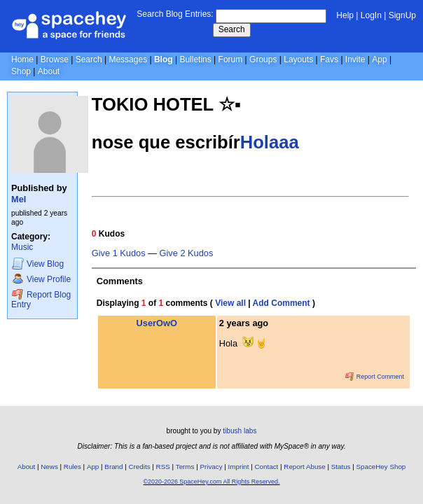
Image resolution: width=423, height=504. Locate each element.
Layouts (298, 59)
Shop (21, 71)
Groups (263, 59)
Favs (329, 59)
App (379, 59)
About (49, 71)
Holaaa (270, 142)
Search (232, 29)
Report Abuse (304, 467)
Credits (140, 467)
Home (22, 59)
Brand (113, 467)
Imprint (239, 467)
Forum (231, 59)
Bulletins (195, 59)
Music (22, 247)
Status (341, 467)
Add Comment (282, 303)
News (49, 467)
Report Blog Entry (41, 299)
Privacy (211, 467)
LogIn (371, 15)
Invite (355, 59)
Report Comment (375, 377)
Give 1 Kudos (119, 253)
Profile (41, 279)
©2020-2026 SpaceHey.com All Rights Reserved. (211, 482)
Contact (267, 467)
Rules (72, 467)
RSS (163, 467)
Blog (164, 59)
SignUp (402, 15)
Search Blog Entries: (175, 14)
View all (230, 303)
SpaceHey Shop (381, 467)
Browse (55, 59)
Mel (19, 199)
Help (345, 15)
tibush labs (240, 431)
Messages (128, 59)
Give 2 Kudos (187, 253)
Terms (185, 467)
